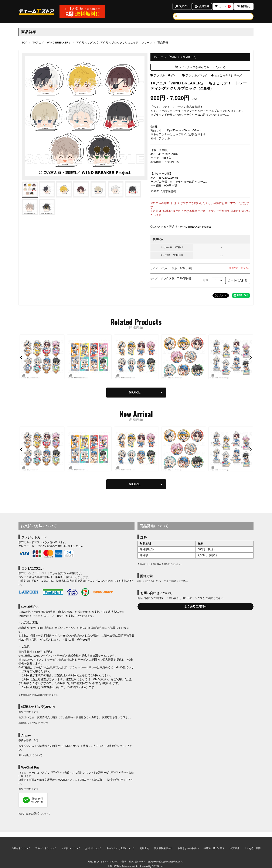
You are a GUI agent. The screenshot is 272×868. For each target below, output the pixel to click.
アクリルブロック (197, 75)
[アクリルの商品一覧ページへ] (82, 43)
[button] (22, 357)
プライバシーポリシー (83, 667)
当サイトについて (21, 844)
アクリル (159, 75)
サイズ (154, 268)
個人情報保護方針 (163, 844)
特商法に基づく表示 (214, 844)
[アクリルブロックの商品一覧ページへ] (111, 43)
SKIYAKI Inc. (158, 862)
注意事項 (53, 667)
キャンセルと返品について (120, 844)
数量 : (206, 280)
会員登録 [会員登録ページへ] (202, 6)
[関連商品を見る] (136, 393)
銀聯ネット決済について (34, 723)
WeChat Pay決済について (35, 814)
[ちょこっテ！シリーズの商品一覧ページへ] (138, 43)
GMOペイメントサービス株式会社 (48, 660)
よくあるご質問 (252, 844)
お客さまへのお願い (188, 844)
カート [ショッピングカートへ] (223, 6)
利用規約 (144, 844)
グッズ (175, 75)
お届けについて (93, 844)
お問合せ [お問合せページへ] (244, 6)
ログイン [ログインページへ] (182, 6)
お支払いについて (71, 844)
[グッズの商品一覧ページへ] (93, 43)
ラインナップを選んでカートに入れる (200, 67)
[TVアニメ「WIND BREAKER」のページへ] (52, 43)
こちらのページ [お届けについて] (157, 581)
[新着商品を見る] (136, 484)
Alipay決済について (30, 755)
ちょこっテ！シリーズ (228, 75)
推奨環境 (234, 844)
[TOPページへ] (37, 11)
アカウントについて (46, 844)
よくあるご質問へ (195, 606)
